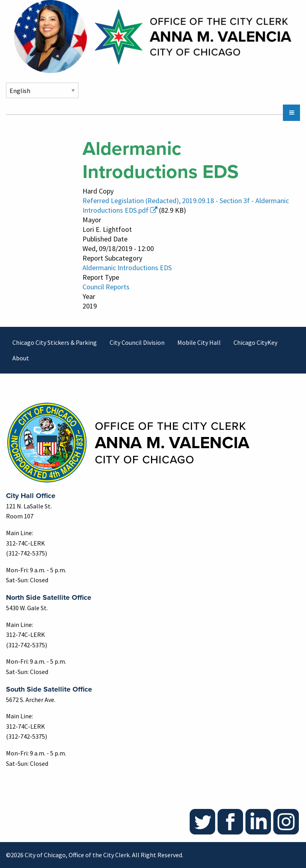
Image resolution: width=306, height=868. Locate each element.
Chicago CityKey (255, 342)
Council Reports (106, 287)
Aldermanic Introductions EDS (127, 268)
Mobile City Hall (199, 342)
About (21, 358)
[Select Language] (42, 90)
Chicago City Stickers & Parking (55, 342)
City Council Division (137, 342)
